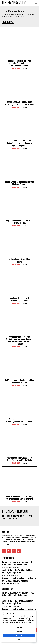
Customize (19, 627)
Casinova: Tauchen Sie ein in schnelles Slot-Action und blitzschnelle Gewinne (20, 63)
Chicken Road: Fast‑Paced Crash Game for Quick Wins (19, 299)
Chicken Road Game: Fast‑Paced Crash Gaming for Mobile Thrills (19, 459)
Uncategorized (17, 69)
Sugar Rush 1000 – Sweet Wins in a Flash (19, 260)
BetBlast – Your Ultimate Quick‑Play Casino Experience (19, 382)
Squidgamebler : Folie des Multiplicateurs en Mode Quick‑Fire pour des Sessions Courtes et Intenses (19, 340)
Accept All (19, 636)
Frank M (25, 69)
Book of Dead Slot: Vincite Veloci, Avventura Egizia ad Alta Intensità (20, 498)
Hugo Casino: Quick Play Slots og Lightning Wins (19, 222)
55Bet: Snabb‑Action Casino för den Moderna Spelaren (19, 183)
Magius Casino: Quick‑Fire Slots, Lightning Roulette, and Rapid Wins (19, 103)
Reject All (19, 632)
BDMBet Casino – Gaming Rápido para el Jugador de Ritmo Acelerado (19, 420)
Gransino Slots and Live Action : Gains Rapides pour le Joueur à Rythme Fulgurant (19, 143)
